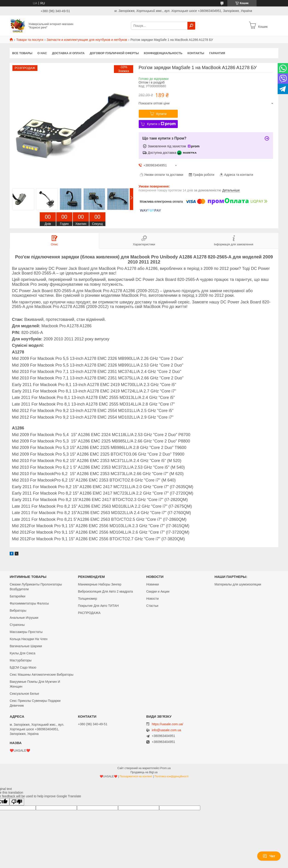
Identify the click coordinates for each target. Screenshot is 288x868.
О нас (42, 53)
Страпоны (17, 625)
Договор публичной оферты (114, 53)
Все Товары (22, 53)
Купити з (161, 124)
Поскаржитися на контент (136, 776)
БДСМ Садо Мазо (23, 667)
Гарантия (217, 53)
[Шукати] (191, 26)
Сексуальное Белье (24, 694)
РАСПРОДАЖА (89, 613)
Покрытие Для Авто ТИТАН (98, 606)
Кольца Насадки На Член (28, 639)
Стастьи (152, 606)
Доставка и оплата (68, 53)
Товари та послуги (30, 40)
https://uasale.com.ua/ (168, 724)
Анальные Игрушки (24, 618)
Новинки (153, 584)
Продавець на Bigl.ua (144, 772)
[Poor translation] (17, 802)
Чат (269, 856)
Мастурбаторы (21, 660)
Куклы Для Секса (23, 653)
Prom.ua (165, 768)
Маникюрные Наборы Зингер (100, 584)
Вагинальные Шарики (26, 646)
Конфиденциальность (163, 53)
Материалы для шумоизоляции (238, 584)
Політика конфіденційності (172, 776)
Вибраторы (18, 610)
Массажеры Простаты (26, 632)
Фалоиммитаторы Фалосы (29, 603)
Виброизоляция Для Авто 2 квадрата (105, 591)
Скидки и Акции (158, 591)
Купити (161, 114)
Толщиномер (87, 599)
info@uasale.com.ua (167, 730)
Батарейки (17, 596)
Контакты (196, 53)
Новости (152, 599)
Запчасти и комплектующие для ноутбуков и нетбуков (87, 40)
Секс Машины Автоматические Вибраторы (41, 675)
